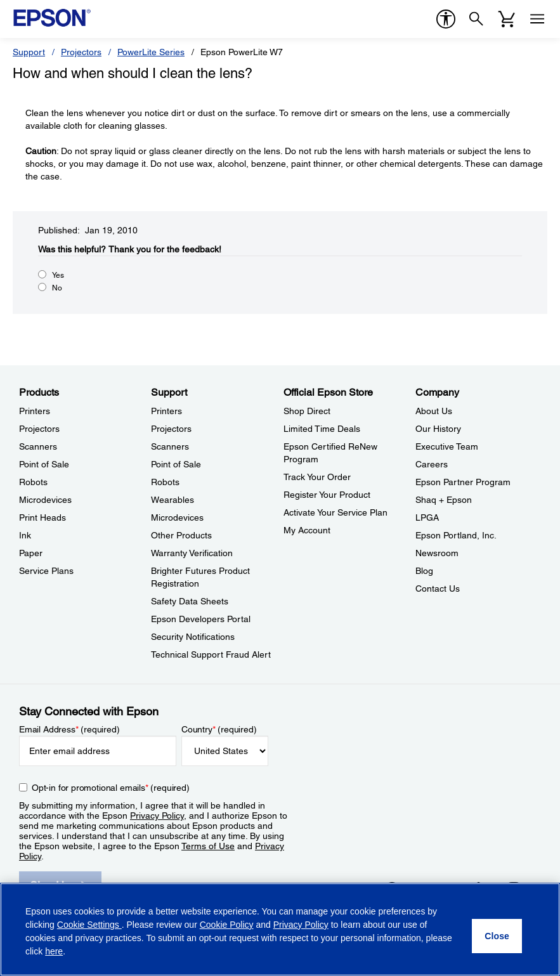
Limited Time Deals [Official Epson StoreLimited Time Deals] (322, 429)
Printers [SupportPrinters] (166, 411)
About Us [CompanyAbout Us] (434, 411)
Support (29, 52)
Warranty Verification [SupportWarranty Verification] (192, 553)
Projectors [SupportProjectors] (171, 429)
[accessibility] (446, 19)
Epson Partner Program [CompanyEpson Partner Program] (463, 482)
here (54, 951)
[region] (280, 929)
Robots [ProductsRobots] (33, 482)
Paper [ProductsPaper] (31, 553)
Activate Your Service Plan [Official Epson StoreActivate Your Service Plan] (335, 512)
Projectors (81, 52)
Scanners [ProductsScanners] (38, 446)
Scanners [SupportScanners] (170, 446)
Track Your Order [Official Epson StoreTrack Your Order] (317, 477)
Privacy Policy (157, 816)
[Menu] (537, 19)
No (57, 288)
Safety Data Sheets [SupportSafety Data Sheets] (190, 601)
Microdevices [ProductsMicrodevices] (45, 500)
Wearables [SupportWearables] (173, 500)
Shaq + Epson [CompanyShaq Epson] (444, 500)
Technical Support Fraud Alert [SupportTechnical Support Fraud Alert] (211, 654)
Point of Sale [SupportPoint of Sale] (176, 464)
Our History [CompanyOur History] (438, 429)
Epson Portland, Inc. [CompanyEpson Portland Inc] (456, 535)
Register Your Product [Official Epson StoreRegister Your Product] (327, 495)
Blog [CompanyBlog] (424, 571)
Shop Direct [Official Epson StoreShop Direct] (307, 411)
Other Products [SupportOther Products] (181, 535)
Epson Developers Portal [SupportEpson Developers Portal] (201, 619)
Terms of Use (208, 846)
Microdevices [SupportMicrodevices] (177, 517)
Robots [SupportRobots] (165, 482)
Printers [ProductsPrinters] (35, 411)
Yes (58, 275)
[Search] (476, 19)
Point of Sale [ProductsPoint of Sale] (44, 464)
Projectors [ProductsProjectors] (39, 429)
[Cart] (507, 19)
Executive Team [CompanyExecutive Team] (447, 446)
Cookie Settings (89, 925)
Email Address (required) (69, 729)
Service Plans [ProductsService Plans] (46, 571)
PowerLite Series (151, 52)
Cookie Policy (227, 925)
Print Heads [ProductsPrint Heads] (42, 517)
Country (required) (219, 729)
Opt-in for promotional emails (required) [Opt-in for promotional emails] (111, 788)
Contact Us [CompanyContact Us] (438, 589)
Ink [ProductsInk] (25, 535)
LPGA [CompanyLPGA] (427, 517)
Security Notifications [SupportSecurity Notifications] (193, 637)
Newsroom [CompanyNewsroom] (437, 553)
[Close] (497, 936)
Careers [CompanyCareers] (432, 464)
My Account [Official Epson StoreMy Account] (307, 530)
